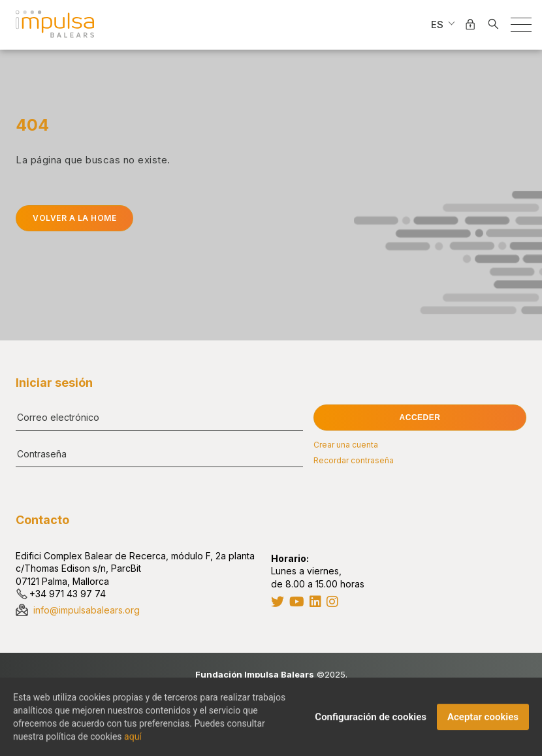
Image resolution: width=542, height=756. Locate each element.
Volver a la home (74, 218)
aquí (133, 740)
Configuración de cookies (371, 721)
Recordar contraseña (354, 461)
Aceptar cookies (483, 721)
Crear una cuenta (346, 445)
